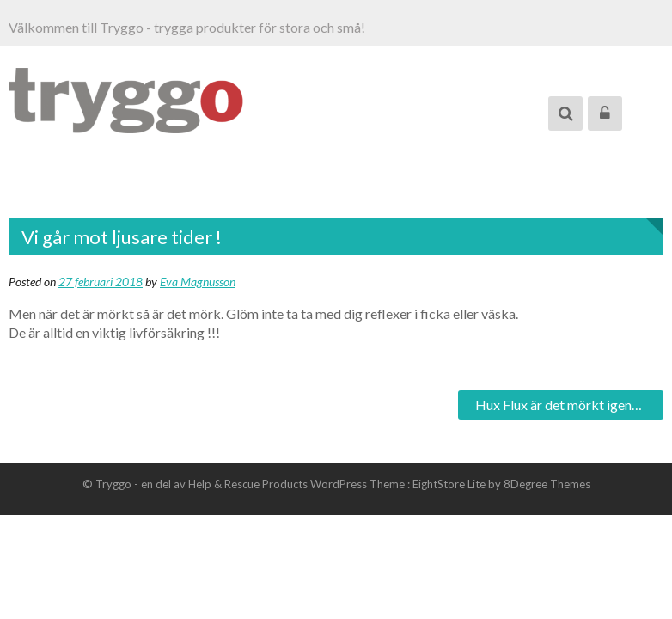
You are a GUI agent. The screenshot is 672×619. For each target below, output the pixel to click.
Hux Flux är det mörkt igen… (559, 404)
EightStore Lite (450, 484)
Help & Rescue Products (248, 484)
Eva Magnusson (198, 282)
